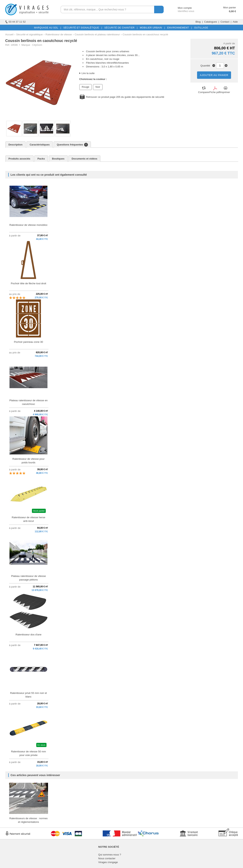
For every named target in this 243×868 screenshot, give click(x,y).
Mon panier (230, 8)
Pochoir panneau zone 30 (28, 342)
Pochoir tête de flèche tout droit (28, 283)
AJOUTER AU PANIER (214, 75)
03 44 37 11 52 (16, 22)
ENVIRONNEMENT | (179, 28)
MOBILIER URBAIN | (152, 28)
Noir (98, 87)
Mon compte (181, 8)
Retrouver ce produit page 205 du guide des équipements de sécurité (125, 97)
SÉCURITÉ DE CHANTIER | (120, 28)
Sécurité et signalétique (29, 34)
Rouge (86, 87)
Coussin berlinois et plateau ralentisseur (97, 34)
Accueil (9, 34)
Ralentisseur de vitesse (59, 34)
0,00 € (232, 11)
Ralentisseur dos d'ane (28, 635)
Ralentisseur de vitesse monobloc (29, 225)
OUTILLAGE (200, 28)
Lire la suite (88, 73)
